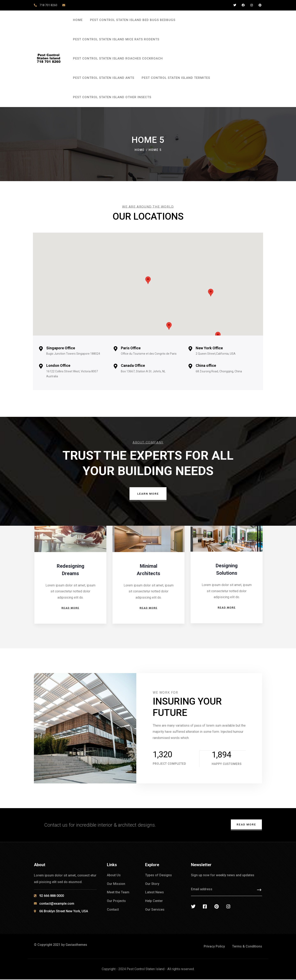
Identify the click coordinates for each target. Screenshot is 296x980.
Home (140, 150)
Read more (70, 608)
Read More (246, 825)
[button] (148, 280)
